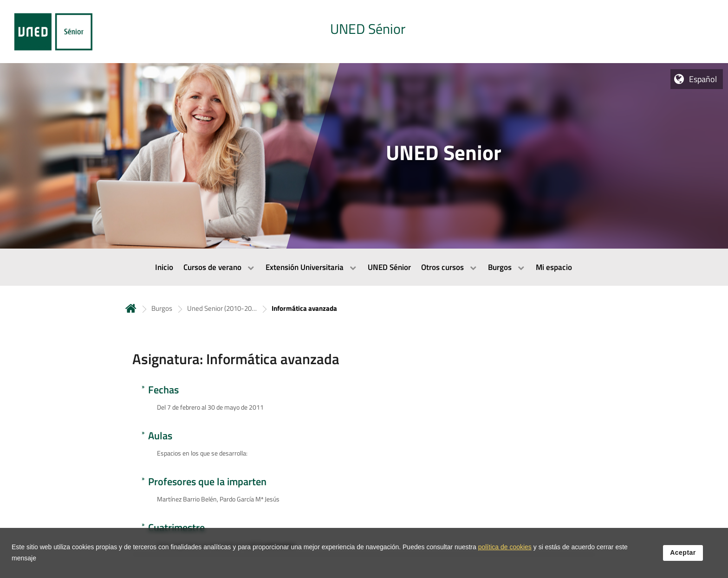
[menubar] (364, 267)
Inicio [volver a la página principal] (131, 308)
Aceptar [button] (683, 553)
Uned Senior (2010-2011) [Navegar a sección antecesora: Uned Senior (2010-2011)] (222, 308)
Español (703, 79)
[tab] (364, 32)
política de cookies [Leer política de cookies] (505, 548)
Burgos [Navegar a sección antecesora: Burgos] (162, 308)
